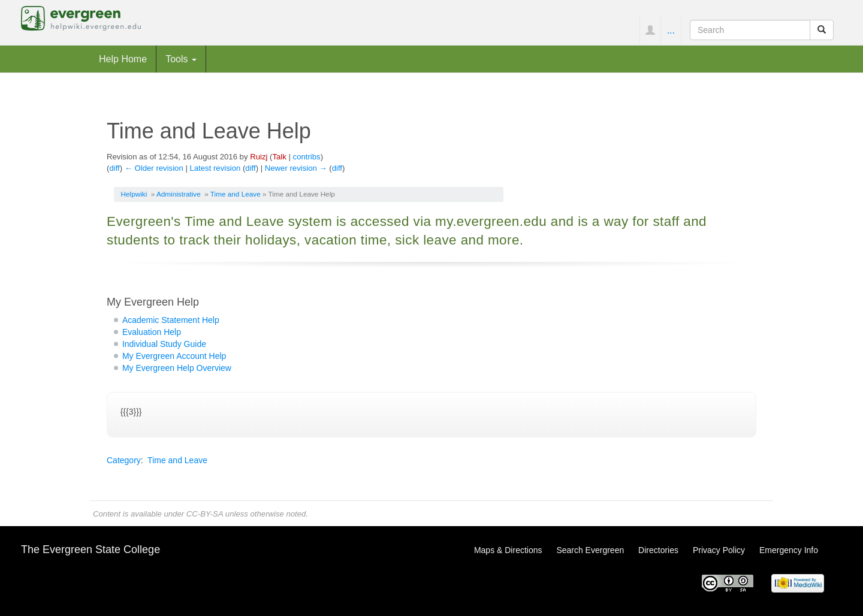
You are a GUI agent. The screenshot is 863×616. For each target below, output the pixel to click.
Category (124, 460)
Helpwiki (134, 194)
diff (114, 168)
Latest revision (215, 168)
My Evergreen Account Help (174, 356)
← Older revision (154, 168)
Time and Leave (236, 194)
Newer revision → (296, 168)
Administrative (179, 194)
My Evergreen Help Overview (177, 368)
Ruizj (259, 157)
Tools (181, 59)
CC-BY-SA (205, 514)
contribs (307, 157)
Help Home (123, 59)
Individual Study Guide (164, 344)
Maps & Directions (508, 550)
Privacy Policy (719, 550)
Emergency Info (789, 550)
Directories (658, 550)
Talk (279, 157)
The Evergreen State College (90, 549)
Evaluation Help (152, 332)
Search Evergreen (590, 550)
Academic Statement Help (171, 320)
